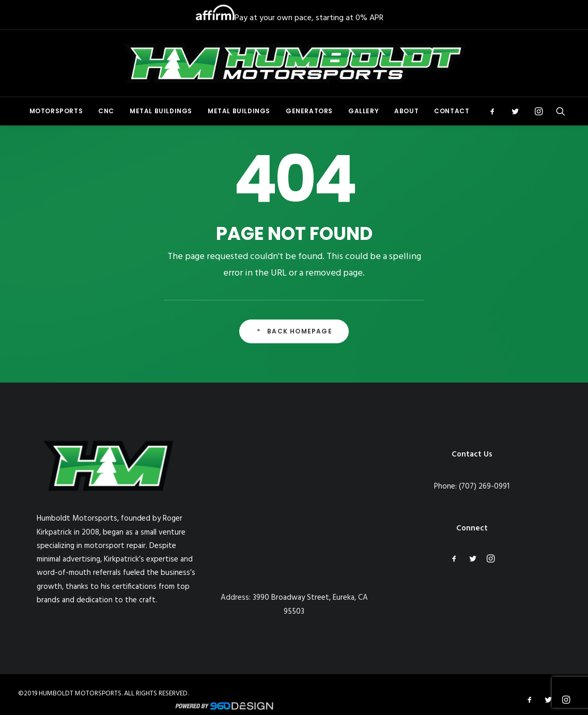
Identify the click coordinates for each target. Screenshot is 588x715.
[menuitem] (56, 111)
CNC (106, 111)
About (406, 111)
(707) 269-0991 (484, 486)
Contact (452, 111)
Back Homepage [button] (294, 331)
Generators (309, 111)
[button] (496, 111)
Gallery (363, 111)
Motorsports (56, 111)
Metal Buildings (161, 111)
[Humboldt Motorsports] (294, 63)
